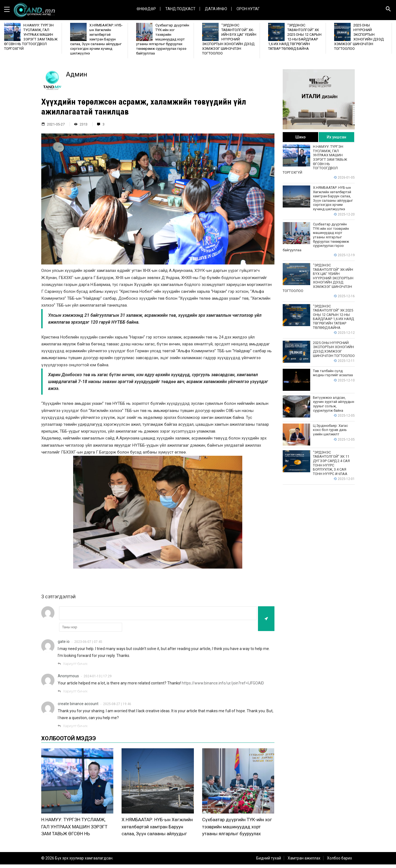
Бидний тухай (269, 862)
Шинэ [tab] (300, 137)
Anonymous (68, 676)
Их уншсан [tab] (336, 137)
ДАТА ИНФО (216, 9)
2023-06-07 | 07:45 (88, 642)
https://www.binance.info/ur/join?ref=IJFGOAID (223, 683)
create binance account (78, 704)
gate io (64, 642)
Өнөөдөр (146, 9)
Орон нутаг (248, 9)
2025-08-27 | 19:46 (117, 704)
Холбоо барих (339, 862)
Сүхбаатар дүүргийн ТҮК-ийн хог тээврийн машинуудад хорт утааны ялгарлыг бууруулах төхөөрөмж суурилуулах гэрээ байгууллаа (237, 837)
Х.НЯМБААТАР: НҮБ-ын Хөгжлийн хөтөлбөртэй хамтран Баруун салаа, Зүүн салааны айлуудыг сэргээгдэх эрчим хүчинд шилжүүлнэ (157, 837)
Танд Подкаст (180, 9)
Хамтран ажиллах (304, 862)
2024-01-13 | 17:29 (98, 676)
